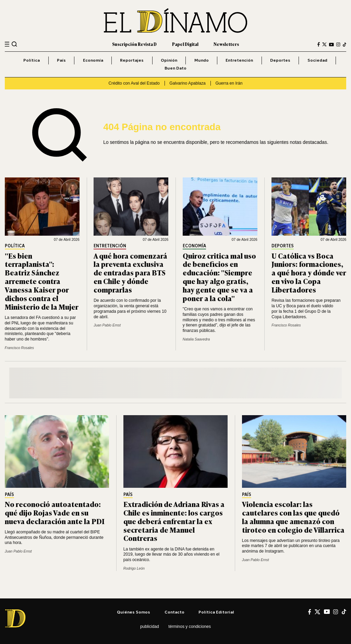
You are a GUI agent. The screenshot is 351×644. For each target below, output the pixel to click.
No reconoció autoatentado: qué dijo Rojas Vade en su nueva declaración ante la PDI (55, 512)
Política (32, 60)
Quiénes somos (134, 612)
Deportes (280, 60)
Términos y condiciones (190, 627)
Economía (93, 60)
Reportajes (132, 60)
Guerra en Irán (229, 83)
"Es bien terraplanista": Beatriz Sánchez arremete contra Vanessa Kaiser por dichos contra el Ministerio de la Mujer (42, 281)
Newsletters (226, 44)
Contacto (174, 612)
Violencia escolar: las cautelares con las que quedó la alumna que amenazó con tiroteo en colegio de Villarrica (293, 517)
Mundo (202, 60)
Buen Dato (175, 68)
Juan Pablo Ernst (107, 325)
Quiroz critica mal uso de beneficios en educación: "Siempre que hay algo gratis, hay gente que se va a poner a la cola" (219, 277)
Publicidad (150, 627)
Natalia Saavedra (196, 339)
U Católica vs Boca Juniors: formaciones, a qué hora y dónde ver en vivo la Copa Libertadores (309, 273)
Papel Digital (185, 44)
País (61, 60)
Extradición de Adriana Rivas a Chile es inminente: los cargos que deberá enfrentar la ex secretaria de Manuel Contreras (174, 521)
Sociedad (317, 60)
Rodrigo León (134, 568)
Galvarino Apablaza (187, 83)
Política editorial (216, 612)
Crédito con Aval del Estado (134, 83)
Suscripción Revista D (134, 44)
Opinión (169, 60)
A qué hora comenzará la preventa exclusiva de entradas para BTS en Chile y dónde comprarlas (130, 273)
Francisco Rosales (19, 348)
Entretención (239, 60)
